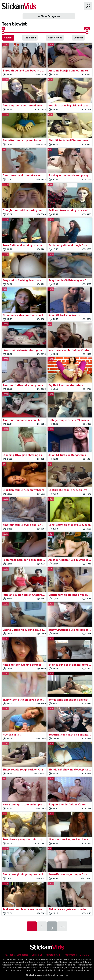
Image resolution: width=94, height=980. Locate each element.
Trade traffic (70, 955)
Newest (8, 38)
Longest (78, 38)
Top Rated (30, 38)
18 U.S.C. (85, 955)
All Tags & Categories (16, 955)
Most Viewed (55, 38)
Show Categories (49, 16)
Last (62, 926)
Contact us (37, 955)
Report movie (53, 955)
